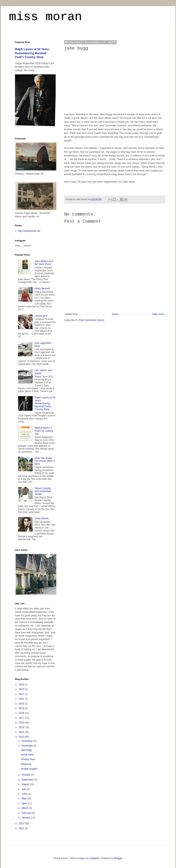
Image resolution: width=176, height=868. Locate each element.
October (26, 775)
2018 (22, 713)
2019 (22, 708)
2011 (22, 828)
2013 (22, 737)
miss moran (45, 17)
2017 (22, 718)
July (24, 789)
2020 (22, 704)
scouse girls (41, 316)
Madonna (26, 764)
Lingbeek (94, 858)
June (24, 794)
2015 (22, 727)
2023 (22, 689)
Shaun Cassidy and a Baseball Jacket (43, 491)
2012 (22, 824)
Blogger (118, 858)
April (24, 803)
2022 (22, 694)
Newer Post (71, 314)
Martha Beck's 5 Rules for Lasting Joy (44, 431)
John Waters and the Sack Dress (44, 263)
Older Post (158, 314)
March (25, 808)
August (26, 784)
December (28, 741)
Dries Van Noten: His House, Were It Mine (45, 461)
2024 (22, 685)
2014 (22, 732)
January (26, 818)
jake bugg (26, 750)
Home (115, 314)
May (24, 799)
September (28, 780)
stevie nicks (27, 755)
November (28, 746)
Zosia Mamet (42, 518)
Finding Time (28, 759)
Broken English (29, 769)
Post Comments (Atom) (92, 320)
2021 (22, 699)
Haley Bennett (42, 288)
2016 (22, 723)
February (27, 813)
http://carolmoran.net (29, 231)
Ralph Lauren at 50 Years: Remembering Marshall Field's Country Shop (32, 53)
